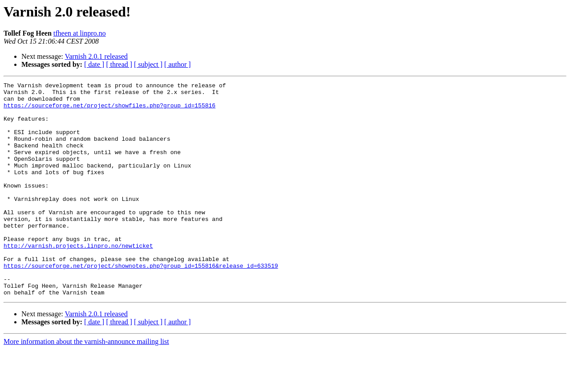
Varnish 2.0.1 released (96, 56)
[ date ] (94, 64)
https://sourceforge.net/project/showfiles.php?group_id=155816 (110, 110)
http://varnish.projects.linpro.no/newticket (78, 279)
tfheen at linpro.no (80, 33)
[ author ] (178, 64)
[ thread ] (119, 64)
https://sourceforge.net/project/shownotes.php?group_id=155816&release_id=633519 (141, 303)
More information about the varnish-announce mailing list (86, 384)
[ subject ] (148, 64)
